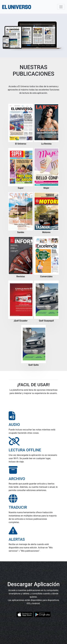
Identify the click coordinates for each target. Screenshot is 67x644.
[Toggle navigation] (61, 7)
